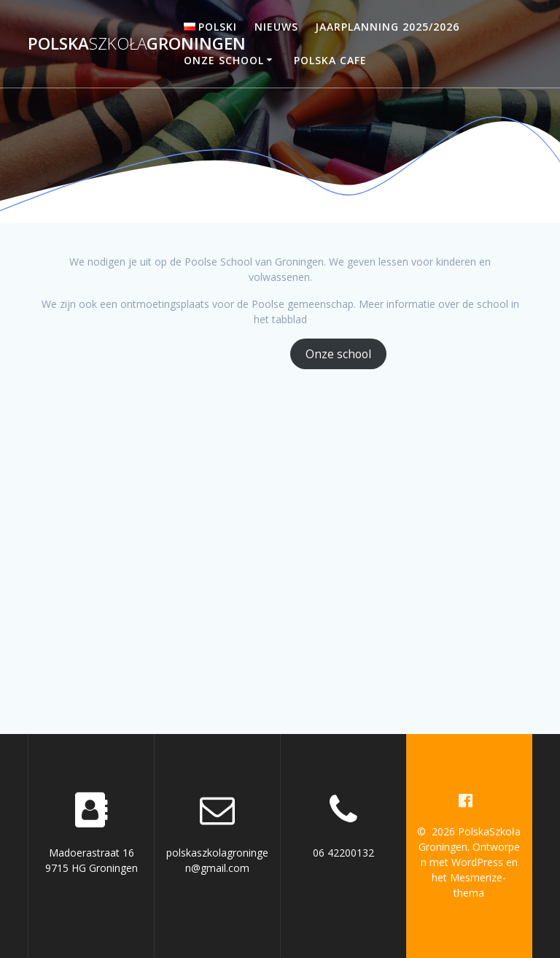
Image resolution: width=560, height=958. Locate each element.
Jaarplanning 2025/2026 (387, 27)
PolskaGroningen (137, 44)
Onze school (224, 60)
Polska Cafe (330, 60)
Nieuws (276, 27)
